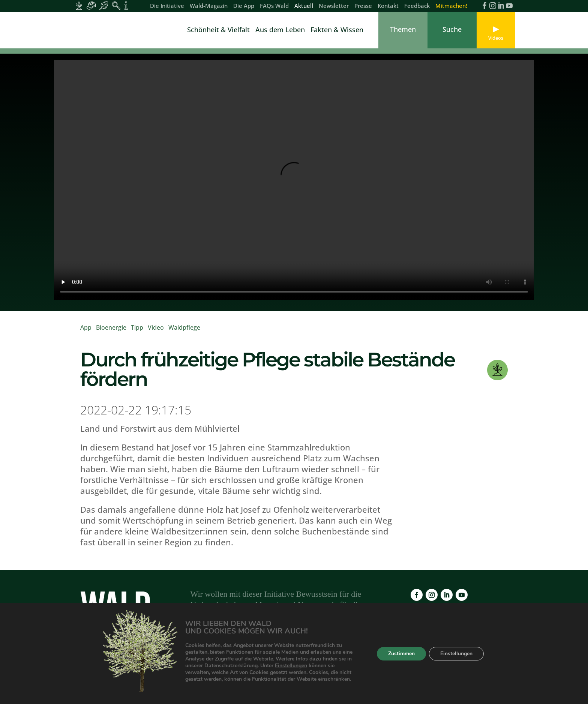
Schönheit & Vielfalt (218, 31)
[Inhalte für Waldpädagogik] (116, 6)
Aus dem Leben (280, 31)
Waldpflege (184, 332)
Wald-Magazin (209, 6)
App (86, 332)
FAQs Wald (274, 6)
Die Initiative (167, 6)
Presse (363, 6)
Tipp (137, 332)
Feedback (417, 6)
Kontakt (388, 6)
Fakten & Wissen (337, 31)
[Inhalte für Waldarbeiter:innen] (91, 6)
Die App (244, 6)
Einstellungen (309, 666)
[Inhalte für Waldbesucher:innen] (104, 6)
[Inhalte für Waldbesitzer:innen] (79, 6)
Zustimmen (400, 654)
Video (156, 332)
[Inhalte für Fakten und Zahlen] (126, 6)
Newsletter (334, 6)
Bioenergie (111, 332)
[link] (99, 30)
